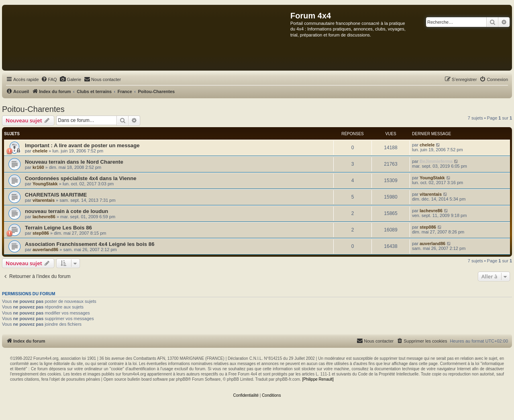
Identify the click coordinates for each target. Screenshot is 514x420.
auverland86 (45, 250)
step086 (41, 233)
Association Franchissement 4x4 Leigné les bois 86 (90, 244)
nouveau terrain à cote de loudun (66, 211)
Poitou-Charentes (33, 109)
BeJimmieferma (436, 161)
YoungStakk (45, 184)
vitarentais (44, 200)
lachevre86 (44, 217)
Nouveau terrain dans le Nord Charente (74, 162)
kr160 (38, 167)
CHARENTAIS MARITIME (56, 195)
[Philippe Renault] (318, 379)
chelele (40, 151)
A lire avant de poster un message (97, 145)
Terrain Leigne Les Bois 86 (58, 228)
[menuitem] (49, 79)
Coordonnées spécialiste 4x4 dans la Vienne (81, 178)
